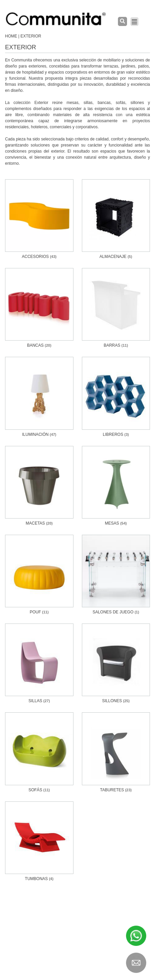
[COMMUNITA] (56, 19)
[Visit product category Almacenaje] (116, 219)
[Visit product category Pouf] (39, 575)
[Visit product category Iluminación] (39, 397)
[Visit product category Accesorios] (39, 219)
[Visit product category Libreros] (116, 397)
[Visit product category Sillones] (116, 664)
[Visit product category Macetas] (39, 486)
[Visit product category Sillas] (39, 664)
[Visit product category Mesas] (116, 486)
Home (11, 36)
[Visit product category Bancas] (39, 308)
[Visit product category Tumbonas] (39, 842)
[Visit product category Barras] (116, 308)
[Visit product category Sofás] (39, 752)
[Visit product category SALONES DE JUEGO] (116, 575)
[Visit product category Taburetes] (116, 752)
